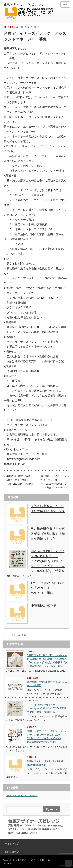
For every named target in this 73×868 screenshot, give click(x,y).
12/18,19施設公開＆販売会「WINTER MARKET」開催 (47, 588)
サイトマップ (12, 844)
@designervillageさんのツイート (22, 795)
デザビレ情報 (32, 27)
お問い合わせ (12, 852)
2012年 (20, 27)
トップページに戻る (16, 635)
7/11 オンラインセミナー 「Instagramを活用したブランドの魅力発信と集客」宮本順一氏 (47, 708)
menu (65, 4)
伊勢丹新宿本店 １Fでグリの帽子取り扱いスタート (48, 511)
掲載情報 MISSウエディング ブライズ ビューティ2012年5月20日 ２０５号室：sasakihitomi (53, 482)
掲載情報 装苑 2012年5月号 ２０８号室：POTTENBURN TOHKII (20, 480)
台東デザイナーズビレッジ (28, 860)
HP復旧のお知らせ (44, 605)
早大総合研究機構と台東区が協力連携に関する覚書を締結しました (48, 534)
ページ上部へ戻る (68, 863)
